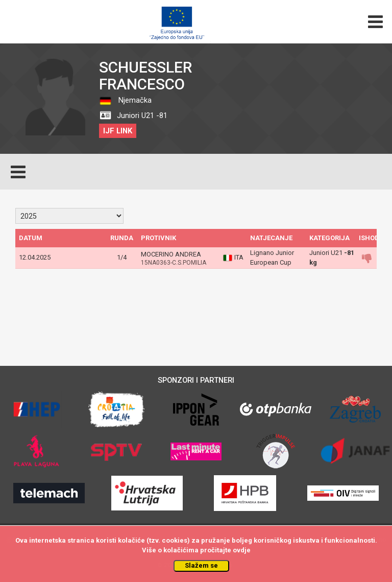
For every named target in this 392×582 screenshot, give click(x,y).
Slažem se (201, 565)
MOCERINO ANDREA (171, 254)
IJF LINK (118, 131)
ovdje (242, 550)
